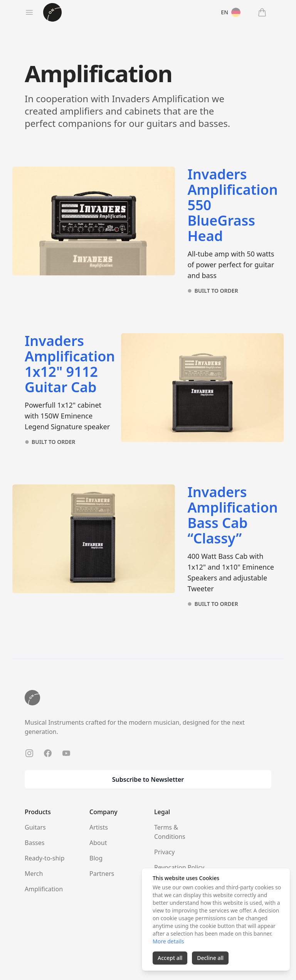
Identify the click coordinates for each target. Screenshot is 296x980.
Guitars (35, 827)
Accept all (170, 958)
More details (168, 941)
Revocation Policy (179, 867)
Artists (99, 827)
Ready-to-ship (45, 858)
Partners (102, 874)
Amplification (44, 889)
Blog (96, 858)
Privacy (164, 852)
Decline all (210, 958)
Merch (34, 874)
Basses (34, 843)
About (98, 843)
